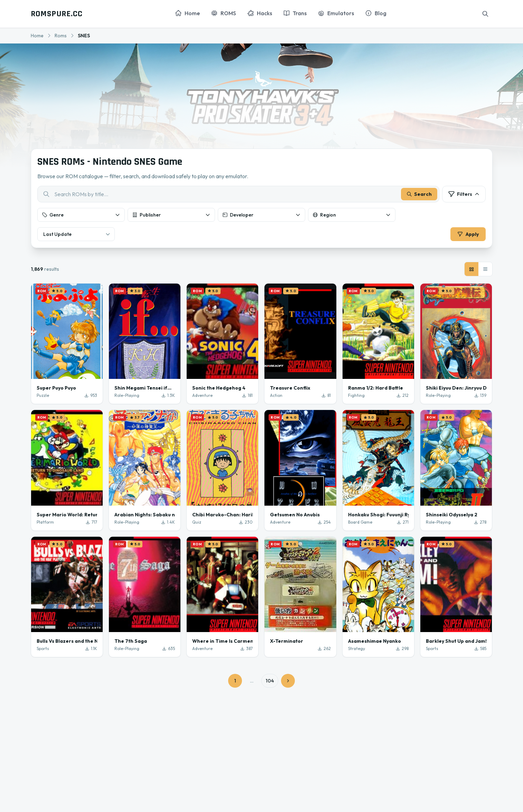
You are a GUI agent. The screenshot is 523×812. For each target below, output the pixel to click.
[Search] (485, 14)
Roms (61, 36)
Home (37, 36)
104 (270, 684)
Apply (466, 236)
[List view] (485, 273)
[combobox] (239, 196)
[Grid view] (471, 273)
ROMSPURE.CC (57, 14)
